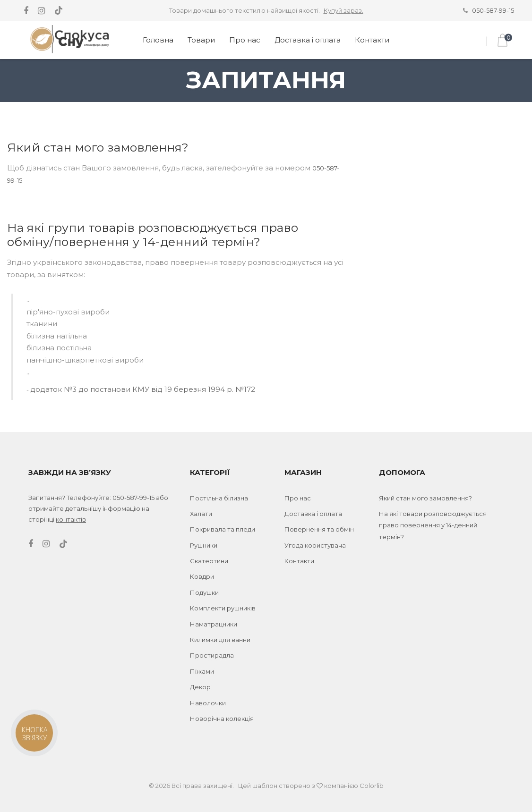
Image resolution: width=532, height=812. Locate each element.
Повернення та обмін (319, 529)
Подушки (204, 592)
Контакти (372, 40)
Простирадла (212, 655)
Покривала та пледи (223, 529)
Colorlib (372, 786)
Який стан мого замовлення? (425, 498)
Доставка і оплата (308, 40)
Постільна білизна (219, 498)
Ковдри (202, 576)
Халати (201, 514)
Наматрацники (214, 624)
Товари (201, 40)
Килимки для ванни (220, 640)
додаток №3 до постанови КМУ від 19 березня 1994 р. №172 (143, 389)
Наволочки (208, 703)
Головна (158, 40)
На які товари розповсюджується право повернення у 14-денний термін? (433, 525)
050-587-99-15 (493, 10)
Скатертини (209, 561)
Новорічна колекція (222, 719)
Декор (200, 687)
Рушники (204, 545)
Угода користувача (315, 545)
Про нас (245, 40)
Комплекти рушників (223, 608)
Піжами (202, 671)
